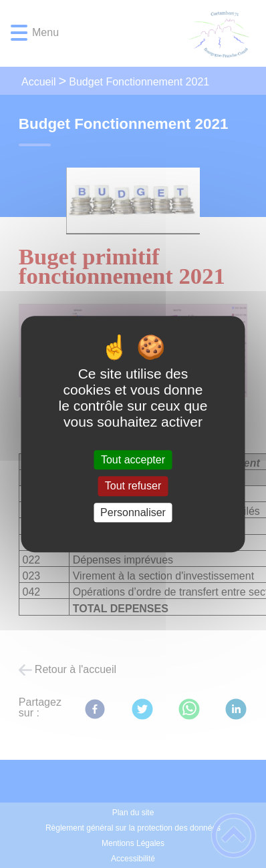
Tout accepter (133, 460)
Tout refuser (133, 486)
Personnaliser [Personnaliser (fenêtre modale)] (133, 512)
